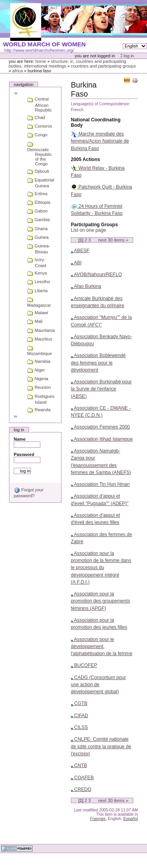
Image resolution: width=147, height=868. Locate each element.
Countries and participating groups (103, 66)
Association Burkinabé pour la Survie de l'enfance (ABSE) (101, 389)
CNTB (79, 765)
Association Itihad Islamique (102, 439)
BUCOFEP (84, 665)
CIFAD (80, 716)
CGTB (79, 703)
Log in (129, 56)
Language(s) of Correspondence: (101, 104)
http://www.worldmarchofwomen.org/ (39, 50)
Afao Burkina (86, 286)
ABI (76, 263)
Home (41, 61)
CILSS (79, 727)
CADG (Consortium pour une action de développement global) (98, 685)
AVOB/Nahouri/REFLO (96, 275)
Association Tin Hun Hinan (100, 484)
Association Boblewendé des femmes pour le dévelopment (98, 363)
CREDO (81, 789)
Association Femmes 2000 (101, 427)
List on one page (89, 230)
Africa (17, 71)
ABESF (80, 251)
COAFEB (82, 778)
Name (20, 439)
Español (131, 819)
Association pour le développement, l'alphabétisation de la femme (102, 646)
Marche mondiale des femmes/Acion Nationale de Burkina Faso (100, 141)
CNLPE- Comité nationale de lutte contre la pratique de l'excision (101, 746)
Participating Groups (94, 225)
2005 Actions (85, 159)
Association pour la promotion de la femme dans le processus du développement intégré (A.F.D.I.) (101, 568)
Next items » (113, 240)
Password (24, 454)
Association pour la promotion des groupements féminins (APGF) (101, 601)
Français (98, 819)
